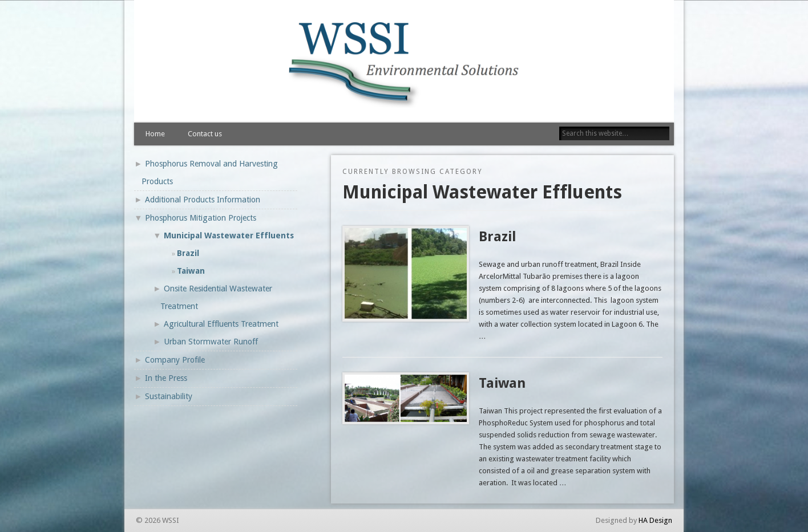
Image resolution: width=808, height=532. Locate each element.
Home (155, 134)
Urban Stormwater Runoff (211, 342)
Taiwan (502, 383)
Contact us (205, 134)
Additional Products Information (203, 200)
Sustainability (169, 396)
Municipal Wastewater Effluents (229, 235)
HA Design (655, 520)
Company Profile (175, 360)
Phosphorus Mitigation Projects (201, 218)
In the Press (166, 378)
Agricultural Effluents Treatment (221, 324)
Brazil (498, 237)
